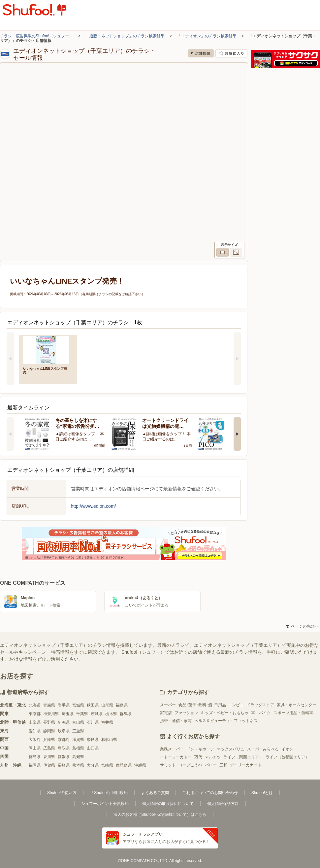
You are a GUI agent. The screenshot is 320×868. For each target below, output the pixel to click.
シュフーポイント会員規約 (105, 804)
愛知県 (35, 731)
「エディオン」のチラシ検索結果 (207, 36)
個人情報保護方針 (223, 804)
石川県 (93, 722)
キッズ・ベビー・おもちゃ (225, 713)
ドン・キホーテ (200, 749)
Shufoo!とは (262, 793)
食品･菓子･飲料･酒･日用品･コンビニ (211, 705)
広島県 (49, 748)
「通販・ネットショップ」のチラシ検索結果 (125, 36)
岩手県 (64, 705)
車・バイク (261, 713)
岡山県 (35, 748)
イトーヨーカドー (176, 757)
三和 (223, 765)
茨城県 (97, 714)
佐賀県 (49, 765)
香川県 (49, 757)
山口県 (93, 748)
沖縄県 (140, 765)
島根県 (78, 748)
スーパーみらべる (263, 749)
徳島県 (35, 757)
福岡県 (35, 765)
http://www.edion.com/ (94, 506)
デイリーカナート (246, 765)
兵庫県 (49, 740)
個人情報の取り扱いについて (168, 804)
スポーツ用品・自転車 (293, 713)
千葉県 (82, 714)
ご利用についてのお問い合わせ (210, 793)
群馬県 (126, 714)
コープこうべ (190, 765)
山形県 (107, 705)
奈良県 (93, 740)
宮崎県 (107, 765)
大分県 (93, 765)
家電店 (166, 713)
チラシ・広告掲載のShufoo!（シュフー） (36, 36)
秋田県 (93, 705)
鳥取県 (64, 748)
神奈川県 (51, 714)
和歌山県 (109, 740)
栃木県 (111, 714)
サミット (168, 765)
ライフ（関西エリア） (243, 757)
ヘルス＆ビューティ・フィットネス (226, 721)
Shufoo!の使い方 (62, 793)
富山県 (78, 722)
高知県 (78, 757)
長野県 (49, 722)
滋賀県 (78, 740)
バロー (211, 765)
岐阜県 (64, 731)
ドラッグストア (260, 705)
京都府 (64, 740)
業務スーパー (172, 749)
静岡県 (49, 731)
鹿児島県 (124, 765)
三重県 (78, 731)
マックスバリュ (231, 749)
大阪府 (35, 740)
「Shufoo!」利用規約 (109, 793)
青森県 (49, 705)
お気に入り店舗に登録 (231, 53)
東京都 (35, 714)
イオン (287, 749)
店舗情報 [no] (201, 53)
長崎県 (64, 765)
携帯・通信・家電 (176, 721)
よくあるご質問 (155, 793)
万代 (198, 757)
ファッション (186, 713)
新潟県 (64, 722)
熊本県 (78, 765)
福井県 (107, 722)
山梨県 (35, 722)
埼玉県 (68, 714)
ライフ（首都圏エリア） (287, 757)
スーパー (168, 705)
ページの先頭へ (303, 626)
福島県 (122, 705)
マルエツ (213, 757)
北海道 (35, 705)
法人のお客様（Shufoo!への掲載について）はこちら (160, 815)
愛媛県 (64, 757)
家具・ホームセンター (297, 705)
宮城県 (78, 705)
